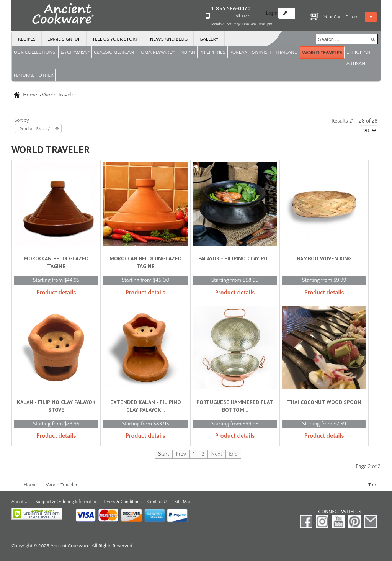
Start (163, 454)
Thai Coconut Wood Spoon (324, 402)
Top (372, 485)
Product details (56, 293)
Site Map (183, 502)
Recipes (27, 39)
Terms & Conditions (122, 502)
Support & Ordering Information (66, 502)
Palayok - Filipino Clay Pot (235, 258)
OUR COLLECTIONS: (35, 52)
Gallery (209, 39)
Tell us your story (115, 39)
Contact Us (158, 502)
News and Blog (169, 39)
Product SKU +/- (36, 129)
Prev (181, 454)
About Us (20, 502)
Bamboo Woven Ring (324, 258)
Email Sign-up (64, 39)
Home (30, 95)
